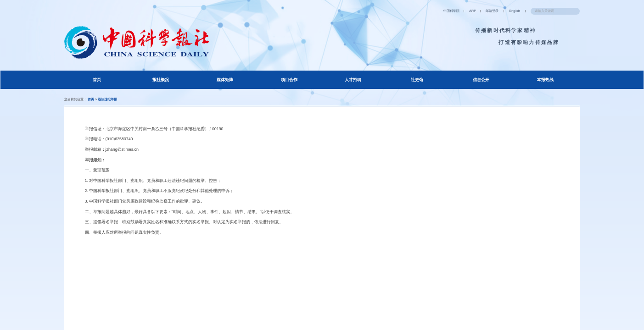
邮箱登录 (442, 11)
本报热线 (544, 84)
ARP (412, 11)
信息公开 (480, 84)
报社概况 (161, 84)
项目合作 (288, 84)
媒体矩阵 (224, 84)
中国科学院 (380, 11)
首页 (110, 83)
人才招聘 (353, 84)
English (476, 11)
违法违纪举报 (132, 106)
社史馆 (416, 84)
